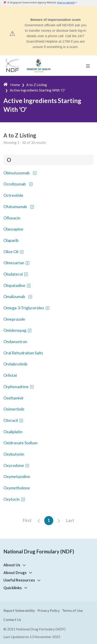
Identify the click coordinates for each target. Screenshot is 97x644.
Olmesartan (14, 263)
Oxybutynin (14, 454)
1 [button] (49, 520)
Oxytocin (12, 499)
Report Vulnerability (19, 610)
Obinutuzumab (17, 173)
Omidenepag (15, 330)
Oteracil (11, 420)
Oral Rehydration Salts (23, 353)
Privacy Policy (48, 610)
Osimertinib (14, 409)
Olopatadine (14, 285)
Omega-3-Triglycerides (24, 308)
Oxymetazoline (17, 476)
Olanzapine (13, 229)
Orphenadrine (16, 387)
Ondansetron (15, 341)
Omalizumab (14, 296)
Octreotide (13, 195)
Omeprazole (14, 319)
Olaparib (11, 240)
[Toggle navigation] (88, 66)
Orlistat (10, 375)
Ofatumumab (15, 207)
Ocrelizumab (15, 184)
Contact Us (12, 619)
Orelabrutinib (15, 364)
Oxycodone (14, 465)
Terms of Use (72, 610)
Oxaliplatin (13, 432)
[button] (23, 565)
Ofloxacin (12, 218)
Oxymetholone (17, 488)
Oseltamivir (14, 398)
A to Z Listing (37, 85)
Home (15, 85)
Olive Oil (11, 252)
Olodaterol (13, 274)
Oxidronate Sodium (20, 443)
